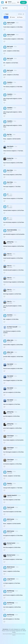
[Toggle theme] (18, 2)
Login (23, 2)
